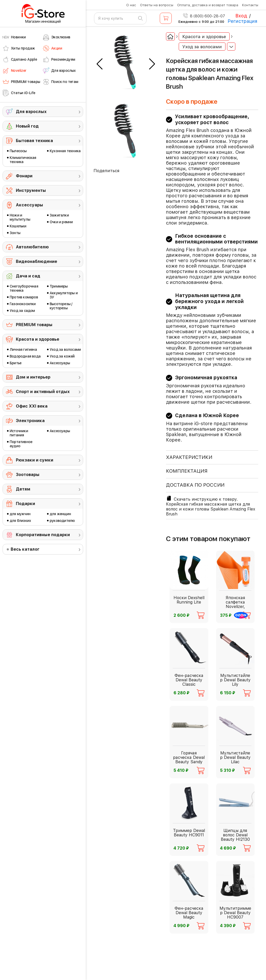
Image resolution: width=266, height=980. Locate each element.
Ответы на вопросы (157, 5)
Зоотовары (28, 475)
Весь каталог (25, 549)
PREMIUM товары (34, 325)
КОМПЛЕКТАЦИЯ (187, 471)
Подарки (25, 504)
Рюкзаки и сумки (35, 460)
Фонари (24, 176)
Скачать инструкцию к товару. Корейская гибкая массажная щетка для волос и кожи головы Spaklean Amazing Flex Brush (211, 506)
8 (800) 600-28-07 (204, 16)
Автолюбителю (32, 247)
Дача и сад (28, 276)
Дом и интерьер (33, 377)
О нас (131, 5)
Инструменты (31, 190)
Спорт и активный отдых (43, 392)
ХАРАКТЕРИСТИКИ (189, 457)
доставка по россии (195, 485)
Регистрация (242, 21)
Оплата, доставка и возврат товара (208, 5)
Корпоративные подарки (43, 535)
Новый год (27, 126)
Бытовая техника (34, 141)
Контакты (250, 5)
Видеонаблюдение (36, 261)
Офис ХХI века (32, 406)
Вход (241, 16)
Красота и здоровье (38, 339)
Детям (23, 489)
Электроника (30, 421)
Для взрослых (31, 112)
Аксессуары (29, 205)
